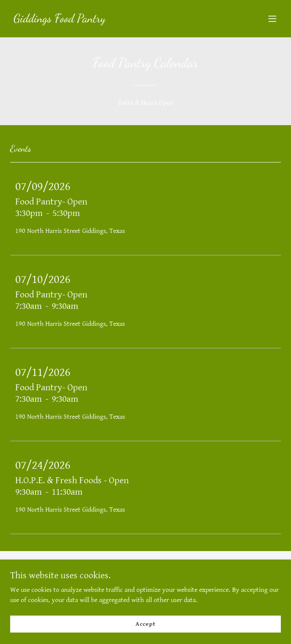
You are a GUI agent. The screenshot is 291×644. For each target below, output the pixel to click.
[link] (60, 20)
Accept (145, 624)
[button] (272, 19)
